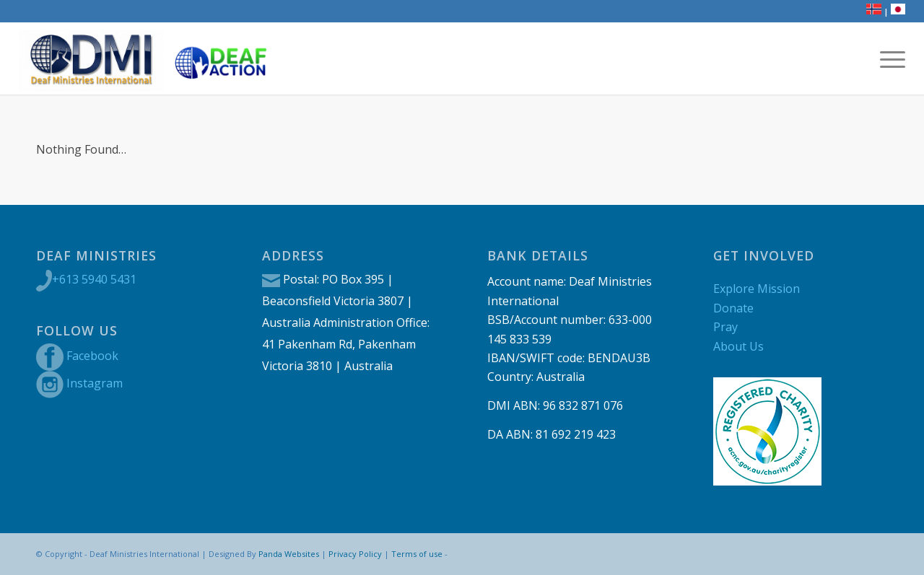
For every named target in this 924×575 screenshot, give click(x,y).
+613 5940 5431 (94, 279)
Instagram (95, 383)
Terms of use (417, 554)
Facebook (92, 356)
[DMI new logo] (91, 58)
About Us (738, 346)
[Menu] (888, 58)
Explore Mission (757, 289)
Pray (725, 327)
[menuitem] (888, 58)
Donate (733, 308)
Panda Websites (289, 554)
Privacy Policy (355, 554)
